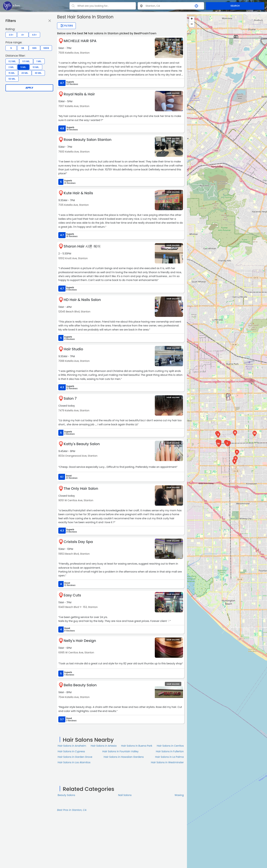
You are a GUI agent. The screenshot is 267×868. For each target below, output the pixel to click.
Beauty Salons (66, 795)
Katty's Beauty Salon (82, 444)
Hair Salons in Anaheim (72, 746)
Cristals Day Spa (78, 542)
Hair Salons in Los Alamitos (74, 762)
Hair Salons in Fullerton (170, 751)
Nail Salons (125, 795)
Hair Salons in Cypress (71, 751)
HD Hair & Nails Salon (82, 300)
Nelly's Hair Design (80, 641)
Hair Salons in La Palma (169, 757)
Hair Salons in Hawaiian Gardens (124, 757)
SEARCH (235, 6)
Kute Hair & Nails (78, 193)
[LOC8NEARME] (11, 6)
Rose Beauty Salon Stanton (87, 140)
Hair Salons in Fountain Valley (120, 751)
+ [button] (192, 19)
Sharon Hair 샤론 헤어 (82, 246)
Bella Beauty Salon (80, 685)
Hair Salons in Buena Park (137, 746)
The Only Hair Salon (81, 488)
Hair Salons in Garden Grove (75, 757)
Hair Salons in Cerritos (170, 746)
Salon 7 (70, 398)
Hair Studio (73, 349)
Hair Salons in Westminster (167, 762)
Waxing (179, 795)
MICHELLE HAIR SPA (80, 41)
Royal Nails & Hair (79, 94)
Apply (29, 88)
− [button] (192, 24)
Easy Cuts (72, 595)
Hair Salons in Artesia (104, 746)
